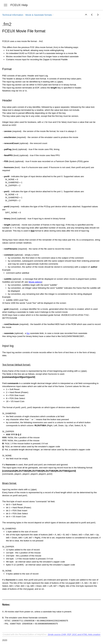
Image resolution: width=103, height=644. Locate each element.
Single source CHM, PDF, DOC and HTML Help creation (74, 634)
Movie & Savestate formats (39, 15)
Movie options (35, 282)
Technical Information (13, 15)
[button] (86, 15)
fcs (28, 333)
